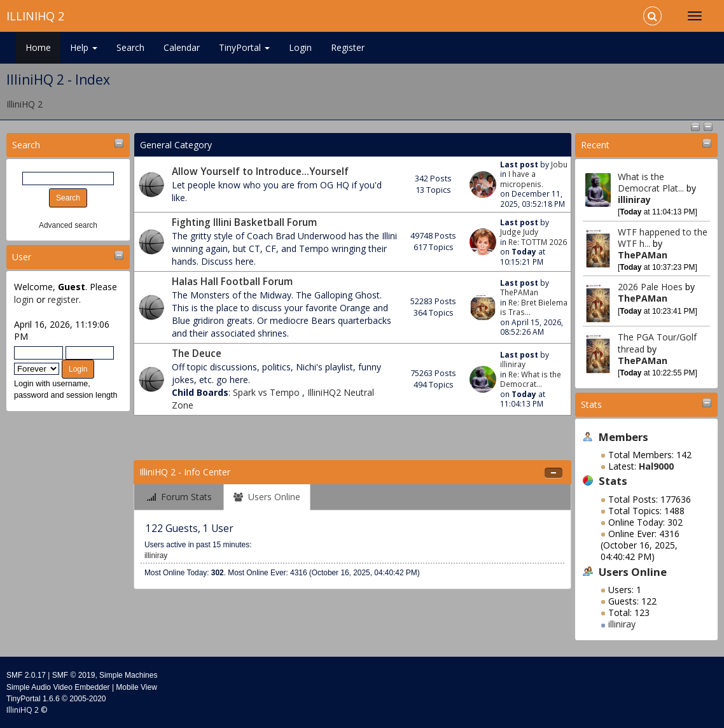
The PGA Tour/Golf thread (657, 343)
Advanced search (68, 225)
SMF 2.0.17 (26, 675)
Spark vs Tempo (268, 392)
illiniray (634, 199)
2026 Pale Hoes (650, 287)
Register (348, 47)
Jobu (559, 164)
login (24, 299)
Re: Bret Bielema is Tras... (534, 307)
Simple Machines (128, 675)
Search (130, 47)
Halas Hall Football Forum (232, 282)
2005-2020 (87, 699)
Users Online (633, 572)
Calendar (182, 47)
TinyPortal (244, 47)
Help (84, 47)
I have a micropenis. (522, 178)
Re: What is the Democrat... (531, 379)
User (22, 257)
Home (38, 47)
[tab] (179, 497)
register (63, 299)
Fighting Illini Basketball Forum (244, 222)
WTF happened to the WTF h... (663, 238)
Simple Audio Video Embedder (58, 687)
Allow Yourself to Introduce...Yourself (260, 171)
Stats (591, 404)
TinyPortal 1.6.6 (33, 699)
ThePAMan (643, 255)
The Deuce (197, 353)
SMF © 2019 (74, 675)
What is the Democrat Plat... (651, 182)
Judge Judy (519, 232)
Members (623, 437)
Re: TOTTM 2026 (538, 242)
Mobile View (136, 687)
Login (300, 47)
